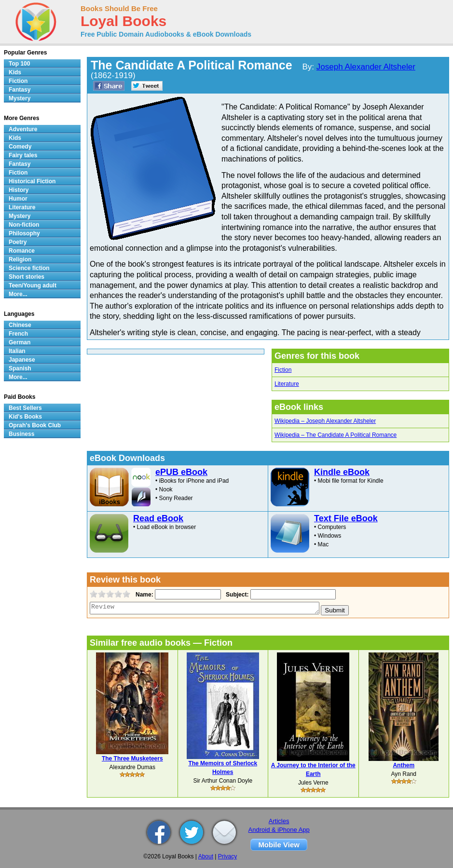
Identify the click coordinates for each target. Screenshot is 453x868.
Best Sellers (25, 408)
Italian (17, 351)
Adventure (23, 129)
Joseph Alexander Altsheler (366, 67)
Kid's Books (25, 417)
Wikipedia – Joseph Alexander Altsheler (325, 421)
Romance (22, 251)
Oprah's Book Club (35, 425)
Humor (18, 199)
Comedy (20, 147)
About (206, 856)
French (18, 334)
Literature (287, 384)
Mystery (20, 98)
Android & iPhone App (279, 830)
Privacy (227, 856)
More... (18, 294)
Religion (20, 259)
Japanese (22, 360)
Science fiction (29, 268)
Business (21, 434)
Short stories (27, 277)
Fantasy (20, 90)
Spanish (20, 368)
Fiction (283, 370)
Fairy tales (23, 155)
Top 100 (19, 64)
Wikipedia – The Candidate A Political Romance (336, 435)
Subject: (236, 595)
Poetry (18, 242)
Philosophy (24, 233)
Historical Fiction (32, 181)
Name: (144, 595)
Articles (279, 821)
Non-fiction (24, 225)
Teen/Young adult (33, 285)
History (19, 190)
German (20, 342)
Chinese (20, 325)
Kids (15, 72)
